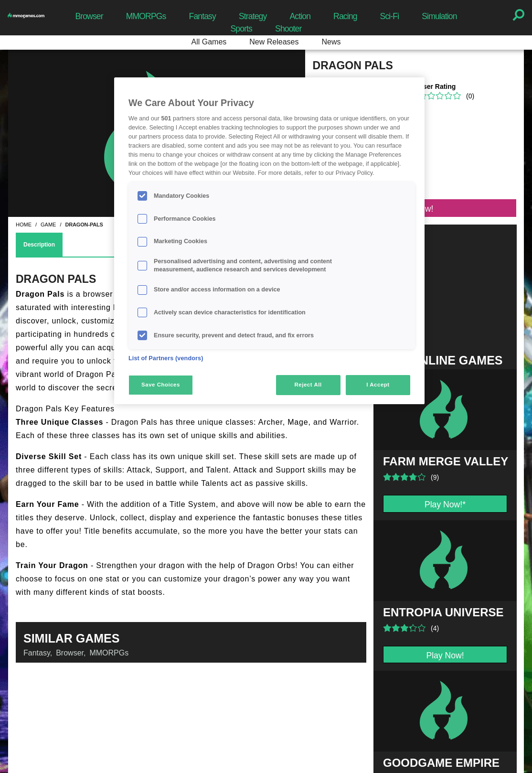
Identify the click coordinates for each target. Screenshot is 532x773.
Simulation (439, 16)
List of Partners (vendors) (166, 358)
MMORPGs (146, 16)
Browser (89, 16)
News (331, 42)
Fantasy (202, 16)
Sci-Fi (390, 16)
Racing (345, 16)
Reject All (308, 385)
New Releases (274, 42)
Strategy (253, 16)
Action (300, 16)
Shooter (288, 29)
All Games (209, 42)
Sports (241, 29)
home (24, 225)
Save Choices (161, 385)
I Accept (378, 385)
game (48, 225)
